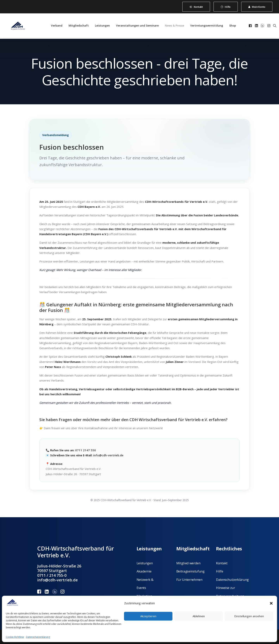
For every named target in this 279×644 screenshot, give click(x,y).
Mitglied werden (188, 563)
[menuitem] (196, 7)
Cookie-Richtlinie (15, 637)
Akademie (144, 571)
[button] (271, 603)
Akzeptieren (148, 616)
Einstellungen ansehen (249, 616)
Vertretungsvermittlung (207, 26)
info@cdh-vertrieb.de (108, 455)
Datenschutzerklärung (38, 637)
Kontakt (222, 563)
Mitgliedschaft (79, 26)
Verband (57, 26)
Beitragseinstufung (190, 571)
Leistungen (102, 26)
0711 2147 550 (86, 450)
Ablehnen (199, 616)
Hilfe (220, 571)
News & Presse (174, 26)
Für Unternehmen (189, 579)
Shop (233, 26)
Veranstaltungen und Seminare (137, 26)
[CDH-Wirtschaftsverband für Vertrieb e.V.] (16, 26)
